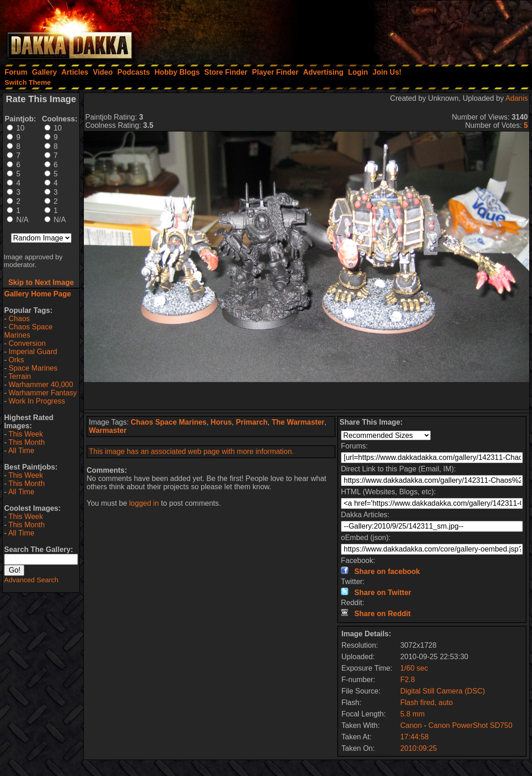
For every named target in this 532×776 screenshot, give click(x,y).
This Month (26, 442)
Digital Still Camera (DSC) (442, 691)
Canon (411, 725)
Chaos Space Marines (28, 331)
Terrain (19, 376)
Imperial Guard (33, 352)
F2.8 (407, 680)
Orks (16, 360)
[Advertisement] (409, 30)
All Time (21, 451)
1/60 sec (414, 668)
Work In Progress (37, 401)
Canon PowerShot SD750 (470, 725)
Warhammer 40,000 (41, 385)
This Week (25, 434)
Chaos (19, 319)
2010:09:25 (418, 748)
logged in (144, 503)
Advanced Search (31, 580)
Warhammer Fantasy (43, 393)
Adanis (517, 98)
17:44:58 (414, 737)
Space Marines (33, 368)
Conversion (27, 343)
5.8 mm (412, 714)
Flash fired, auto (426, 702)
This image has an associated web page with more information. (191, 451)
